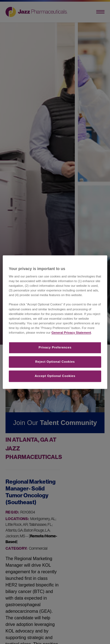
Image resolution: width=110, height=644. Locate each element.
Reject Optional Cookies (55, 362)
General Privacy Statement (71, 333)
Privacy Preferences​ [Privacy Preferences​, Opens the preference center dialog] (55, 347)
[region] (55, 322)
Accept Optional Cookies (55, 376)
